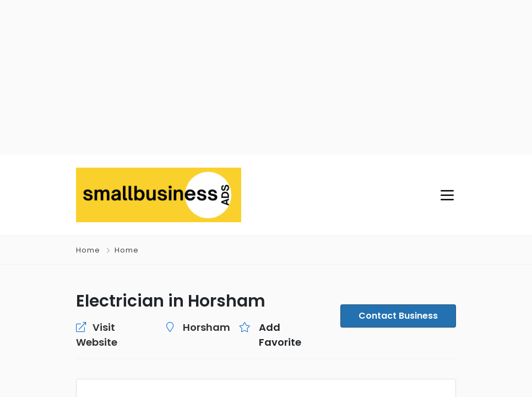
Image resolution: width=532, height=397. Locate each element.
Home (88, 250)
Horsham (207, 327)
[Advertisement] (266, 77)
